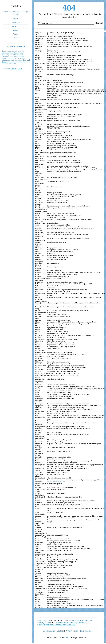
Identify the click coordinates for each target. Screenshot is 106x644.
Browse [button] (16, 19)
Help (82, 631)
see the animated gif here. (56, 482)
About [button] (16, 34)
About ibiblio (49, 631)
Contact (60, 631)
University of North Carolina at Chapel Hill (56, 625)
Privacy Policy (72, 631)
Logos (89, 631)
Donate (16, 30)
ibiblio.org (42, 620)
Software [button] (16, 23)
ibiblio (66, 637)
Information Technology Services (70, 623)
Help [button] (16, 38)
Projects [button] (16, 26)
